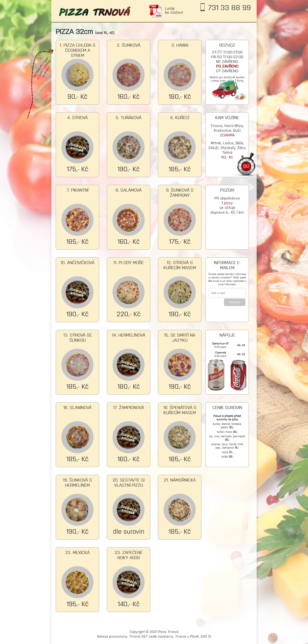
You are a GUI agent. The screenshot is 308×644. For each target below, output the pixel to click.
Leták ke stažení (174, 10)
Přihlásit (235, 302)
